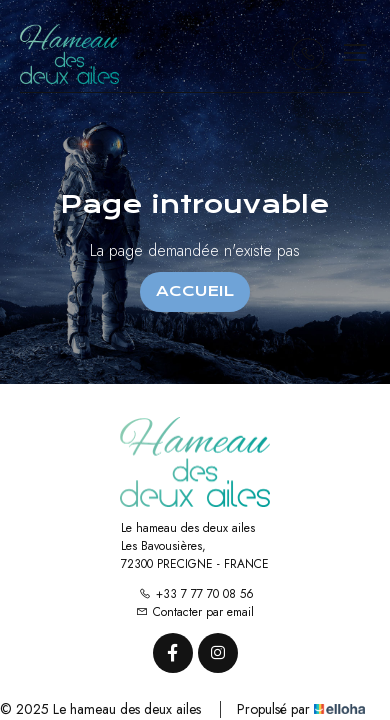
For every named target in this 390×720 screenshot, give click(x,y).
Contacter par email (195, 612)
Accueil (195, 291)
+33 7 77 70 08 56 (196, 594)
